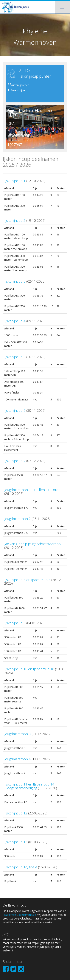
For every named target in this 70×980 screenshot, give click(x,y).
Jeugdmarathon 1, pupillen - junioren (32, 490)
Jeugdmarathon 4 (17, 759)
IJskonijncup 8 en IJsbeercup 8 (27, 580)
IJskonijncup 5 (15, 357)
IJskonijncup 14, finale (21, 867)
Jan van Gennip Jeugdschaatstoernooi (33, 544)
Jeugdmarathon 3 (17, 734)
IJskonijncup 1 (15, 181)
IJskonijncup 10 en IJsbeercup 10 (29, 669)
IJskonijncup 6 (15, 410)
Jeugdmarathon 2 (17, 519)
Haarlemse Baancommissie (19, 915)
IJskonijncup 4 (15, 321)
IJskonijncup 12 (16, 813)
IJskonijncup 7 (15, 461)
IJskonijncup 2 (15, 220)
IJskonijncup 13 (16, 842)
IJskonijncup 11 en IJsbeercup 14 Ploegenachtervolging (29, 786)
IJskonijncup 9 (15, 623)
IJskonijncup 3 (15, 281)
